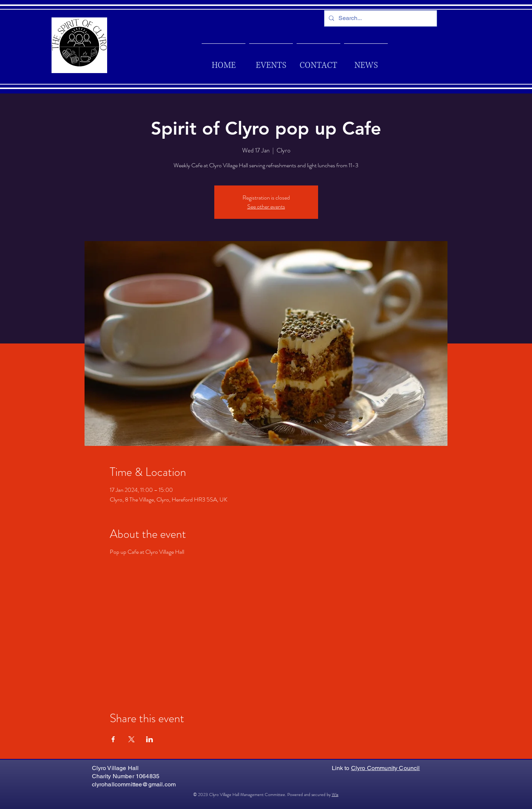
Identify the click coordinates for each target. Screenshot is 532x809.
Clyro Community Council (386, 768)
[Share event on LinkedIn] (150, 739)
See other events (266, 206)
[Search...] (380, 18)
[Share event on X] (131, 739)
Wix (335, 795)
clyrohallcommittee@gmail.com (134, 784)
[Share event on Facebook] (113, 739)
